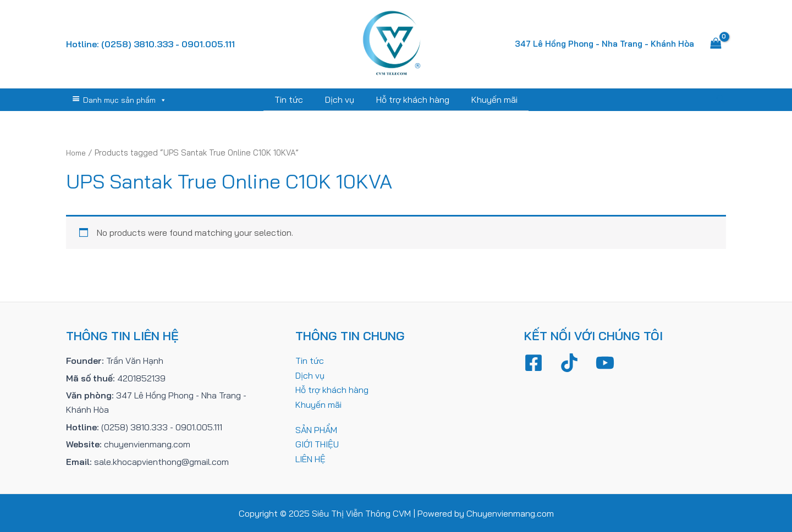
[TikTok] (569, 362)
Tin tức (295, 99)
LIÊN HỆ (310, 458)
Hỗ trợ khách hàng (411, 99)
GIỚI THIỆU (317, 444)
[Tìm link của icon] (721, 99)
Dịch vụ (342, 99)
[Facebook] (533, 362)
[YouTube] (605, 362)
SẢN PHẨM (316, 429)
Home (77, 152)
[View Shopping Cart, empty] (716, 44)
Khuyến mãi (488, 99)
